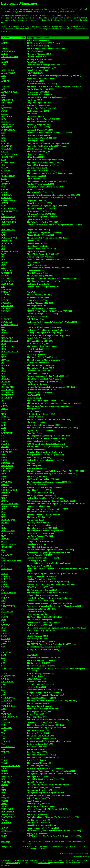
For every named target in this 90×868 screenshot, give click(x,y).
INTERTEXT (7, 395)
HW (3, 368)
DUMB (4, 262)
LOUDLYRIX (7, 433)
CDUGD (5, 143)
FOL (3, 297)
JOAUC (5, 406)
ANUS (4, 65)
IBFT (4, 371)
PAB (3, 550)
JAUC (4, 403)
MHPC (4, 455)
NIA (3, 514)
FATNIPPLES (7, 284)
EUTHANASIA (8, 281)
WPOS (4, 820)
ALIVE (5, 54)
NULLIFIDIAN (8, 531)
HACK (4, 333)
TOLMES (6, 741)
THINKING (7, 728)
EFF (3, 268)
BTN (3, 133)
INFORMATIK (8, 387)
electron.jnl (6, 842)
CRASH (5, 192)
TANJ (4, 709)
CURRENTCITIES (10, 211)
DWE (4, 265)
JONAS (5, 409)
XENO (4, 825)
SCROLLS (6, 641)
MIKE (4, 457)
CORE (4, 179)
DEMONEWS (7, 243)
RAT (3, 622)
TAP (3, 711)
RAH (4, 620)
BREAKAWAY (8, 124)
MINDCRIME (8, 463)
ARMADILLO (8, 70)
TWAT (4, 763)
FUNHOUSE (7, 322)
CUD (4, 206)
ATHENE (5, 86)
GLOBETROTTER (10, 325)
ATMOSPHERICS (9, 92)
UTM (4, 790)
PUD (3, 614)
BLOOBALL (7, 116)
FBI (3, 287)
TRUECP (5, 752)
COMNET (6, 171)
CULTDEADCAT (9, 208)
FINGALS (6, 292)
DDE (3, 235)
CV (3, 214)
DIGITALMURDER (10, 251)
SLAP (4, 655)
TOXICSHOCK (8, 747)
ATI (3, 89)
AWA (4, 95)
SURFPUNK (7, 701)
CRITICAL (6, 198)
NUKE (4, 528)
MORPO (5, 495)
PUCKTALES (7, 612)
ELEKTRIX (7, 273)
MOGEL (5, 485)
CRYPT (5, 203)
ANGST (5, 62)
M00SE (5, 441)
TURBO (5, 760)
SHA (3, 647)
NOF (3, 517)
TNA (3, 739)
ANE (3, 59)
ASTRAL (5, 81)
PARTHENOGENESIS (11, 561)
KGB (4, 414)
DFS (3, 249)
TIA (3, 733)
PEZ (3, 563)
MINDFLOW (7, 466)
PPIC (4, 601)
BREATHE (6, 127)
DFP (3, 246)
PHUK (4, 582)
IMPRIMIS (6, 384)
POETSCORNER (9, 593)
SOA (3, 660)
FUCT (4, 316)
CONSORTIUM (8, 176)
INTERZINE (7, 398)
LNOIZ (5, 422)
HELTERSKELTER (10, 352)
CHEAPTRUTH (8, 157)
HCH (4, 344)
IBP (3, 373)
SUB (3, 695)
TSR (3, 755)
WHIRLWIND (8, 812)
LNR (3, 425)
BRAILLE (6, 122)
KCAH (4, 411)
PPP (3, 603)
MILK (4, 460)
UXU (4, 793)
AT (3, 84)
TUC (3, 757)
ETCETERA (7, 279)
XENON (5, 828)
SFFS (4, 644)
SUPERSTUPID (8, 698)
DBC (3, 232)
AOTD (4, 67)
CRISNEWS (7, 195)
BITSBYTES (7, 108)
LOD (4, 428)
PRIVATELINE (8, 606)
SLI (3, 658)
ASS (3, 78)
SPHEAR (5, 679)
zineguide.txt (6, 846)
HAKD (4, 335)
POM (4, 595)
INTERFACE (7, 390)
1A (3, 40)
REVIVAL (6, 625)
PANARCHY (7, 555)
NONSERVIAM (8, 520)
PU (3, 609)
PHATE (5, 574)
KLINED (5, 417)
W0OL (4, 804)
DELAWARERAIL (9, 238)
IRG (3, 401)
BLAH (4, 111)
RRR (4, 631)
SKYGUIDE (7, 652)
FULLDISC (6, 319)
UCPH (4, 771)
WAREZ (5, 806)
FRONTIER (7, 308)
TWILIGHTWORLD (11, 766)
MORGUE (6, 493)
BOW (4, 119)
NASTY (5, 501)
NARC (4, 498)
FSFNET (5, 311)
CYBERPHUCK (8, 217)
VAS (3, 795)
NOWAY (5, 523)
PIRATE (5, 587)
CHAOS (5, 152)
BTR (3, 135)
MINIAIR (6, 471)
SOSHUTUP (7, 669)
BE (3, 105)
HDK (4, 349)
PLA (3, 590)
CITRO (5, 168)
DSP (3, 257)
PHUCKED (6, 579)
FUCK (4, 314)
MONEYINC (7, 487)
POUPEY (5, 598)
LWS (3, 438)
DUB (3, 260)
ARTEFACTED (8, 73)
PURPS (5, 617)
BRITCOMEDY (8, 130)
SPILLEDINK (7, 682)
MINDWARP (7, 468)
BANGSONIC (7, 103)
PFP (3, 566)
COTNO (5, 181)
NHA (4, 512)
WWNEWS (6, 823)
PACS (4, 552)
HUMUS (5, 365)
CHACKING (7, 146)
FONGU (5, 300)
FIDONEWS (7, 289)
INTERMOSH (8, 392)
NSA (3, 525)
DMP (4, 254)
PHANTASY (7, 569)
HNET (4, 354)
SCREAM (6, 639)
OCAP (4, 542)
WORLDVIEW (8, 817)
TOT (3, 744)
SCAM (4, 636)
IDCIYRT (6, 379)
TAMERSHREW (9, 706)
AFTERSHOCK (8, 51)
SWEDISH (6, 703)
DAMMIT (6, 225)
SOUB (4, 673)
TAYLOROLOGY (9, 717)
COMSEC (6, 173)
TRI (3, 749)
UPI (3, 779)
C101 (4, 141)
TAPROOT (6, 714)
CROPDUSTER (8, 200)
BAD (3, 97)
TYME (4, 768)
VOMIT (5, 801)
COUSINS (6, 184)
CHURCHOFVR (9, 162)
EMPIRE (5, 276)
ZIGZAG (5, 833)
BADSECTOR (7, 100)
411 (3, 46)
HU (3, 363)
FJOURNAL (7, 295)
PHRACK (6, 576)
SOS (3, 666)
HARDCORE (7, 338)
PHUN (4, 584)
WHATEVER (7, 809)
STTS (4, 692)
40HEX (5, 43)
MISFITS (5, 476)
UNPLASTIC (7, 776)
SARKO (5, 633)
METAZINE (7, 452)
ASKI (4, 76)
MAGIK (5, 447)
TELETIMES (7, 722)
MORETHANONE (9, 490)
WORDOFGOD (8, 814)
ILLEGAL (6, 382)
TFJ (3, 725)
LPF (3, 436)
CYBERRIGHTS (9, 219)
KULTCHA (6, 420)
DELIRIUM (7, 241)
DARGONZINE (8, 230)
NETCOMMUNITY (10, 504)
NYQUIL (5, 539)
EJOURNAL (7, 270)
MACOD (5, 444)
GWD (4, 327)
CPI (3, 187)
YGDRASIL (7, 831)
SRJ (3, 684)
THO (4, 730)
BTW (4, 138)
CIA (3, 165)
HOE (4, 357)
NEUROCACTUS (9, 506)
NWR (4, 536)
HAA (4, 330)
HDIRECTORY (8, 346)
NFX (3, 509)
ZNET (4, 836)
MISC (4, 474)
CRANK (5, 190)
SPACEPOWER (8, 676)
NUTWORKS (7, 533)
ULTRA (5, 774)
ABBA (4, 49)
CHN (4, 160)
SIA (3, 650)
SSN (3, 687)
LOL (3, 430)
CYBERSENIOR (9, 222)
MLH (4, 479)
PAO (3, 558)
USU (3, 787)
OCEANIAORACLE (10, 544)
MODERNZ (7, 482)
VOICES (5, 798)
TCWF (4, 720)
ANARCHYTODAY (10, 57)
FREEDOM (6, 303)
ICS (3, 376)
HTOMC (5, 360)
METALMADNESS (10, 449)
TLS (3, 736)
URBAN (5, 785)
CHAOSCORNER (9, 154)
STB (3, 690)
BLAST (5, 114)
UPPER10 (6, 782)
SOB (3, 663)
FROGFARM (7, 306)
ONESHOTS (7, 547)
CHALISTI (6, 149)
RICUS (4, 628)
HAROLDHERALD (10, 341)
